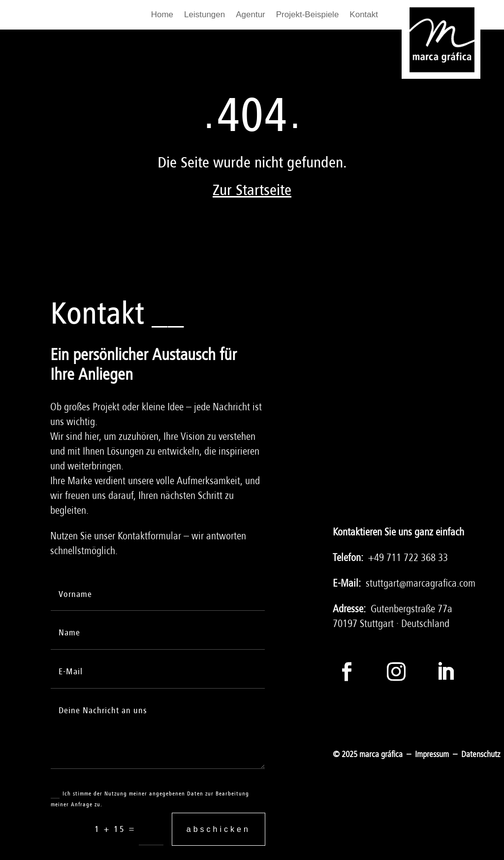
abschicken (219, 829)
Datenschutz (481, 754)
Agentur (251, 15)
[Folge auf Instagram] (396, 671)
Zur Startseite (252, 190)
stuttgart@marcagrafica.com (421, 583)
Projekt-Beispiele (308, 15)
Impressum (432, 754)
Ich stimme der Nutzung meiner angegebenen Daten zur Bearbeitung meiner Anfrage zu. (150, 798)
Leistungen (205, 15)
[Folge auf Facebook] (347, 671)
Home (162, 15)
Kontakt (364, 15)
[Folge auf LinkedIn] (445, 671)
